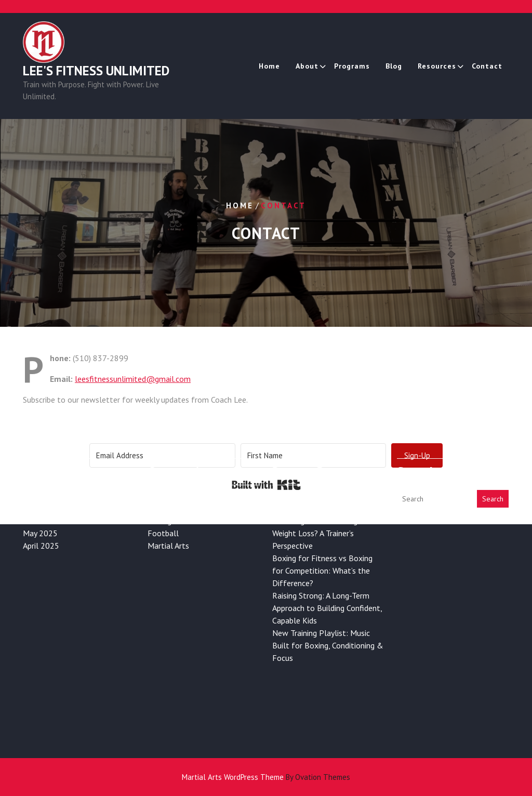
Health (160, 483)
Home (269, 66)
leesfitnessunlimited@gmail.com (133, 379)
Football (163, 508)
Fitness (160, 471)
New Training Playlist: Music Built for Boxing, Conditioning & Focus (328, 620)
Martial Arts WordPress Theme (266, 777)
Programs (352, 66)
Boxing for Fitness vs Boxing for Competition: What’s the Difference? (322, 546)
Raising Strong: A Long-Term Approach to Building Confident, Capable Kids (327, 583)
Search (493, 474)
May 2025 (40, 508)
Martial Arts (168, 521)
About (307, 66)
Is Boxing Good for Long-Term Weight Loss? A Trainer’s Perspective (325, 508)
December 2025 (51, 483)
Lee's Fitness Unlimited (96, 71)
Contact (487, 66)
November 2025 (51, 496)
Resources (437, 66)
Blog (394, 66)
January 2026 (46, 471)
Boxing (159, 496)
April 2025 (41, 521)
